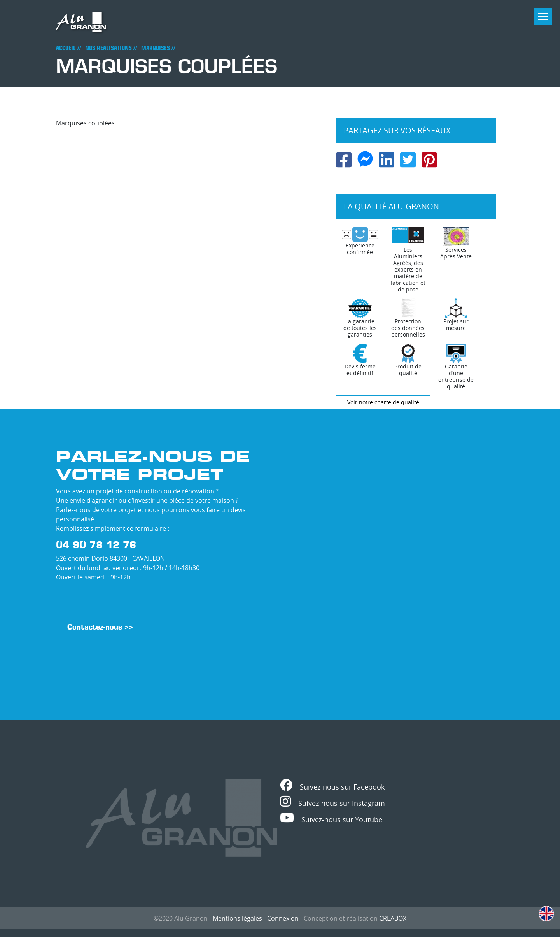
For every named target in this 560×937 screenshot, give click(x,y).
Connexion (284, 918)
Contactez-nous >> (100, 627)
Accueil (66, 48)
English (546, 914)
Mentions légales (237, 918)
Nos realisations (108, 48)
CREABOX (393, 918)
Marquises (156, 48)
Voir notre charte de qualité (383, 402)
